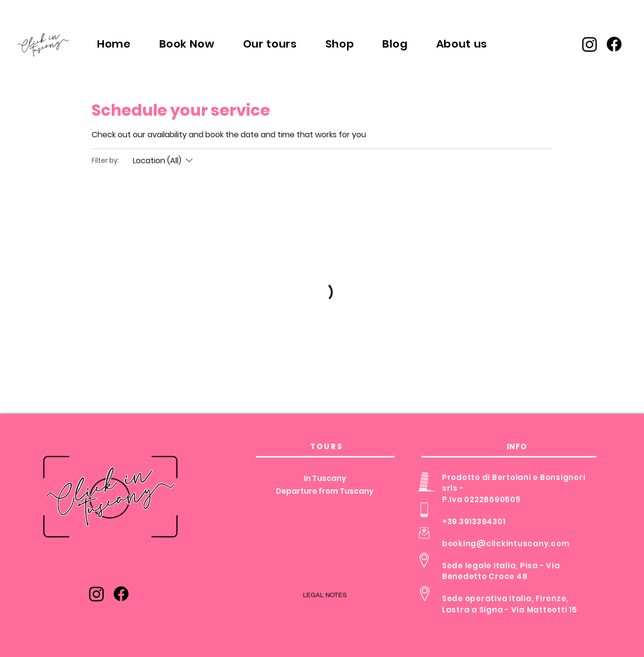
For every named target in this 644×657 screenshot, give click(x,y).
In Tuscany (325, 478)
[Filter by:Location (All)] (164, 161)
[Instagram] (590, 44)
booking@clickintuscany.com (506, 543)
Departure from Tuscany (325, 491)
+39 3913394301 (474, 521)
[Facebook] (614, 44)
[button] (270, 44)
